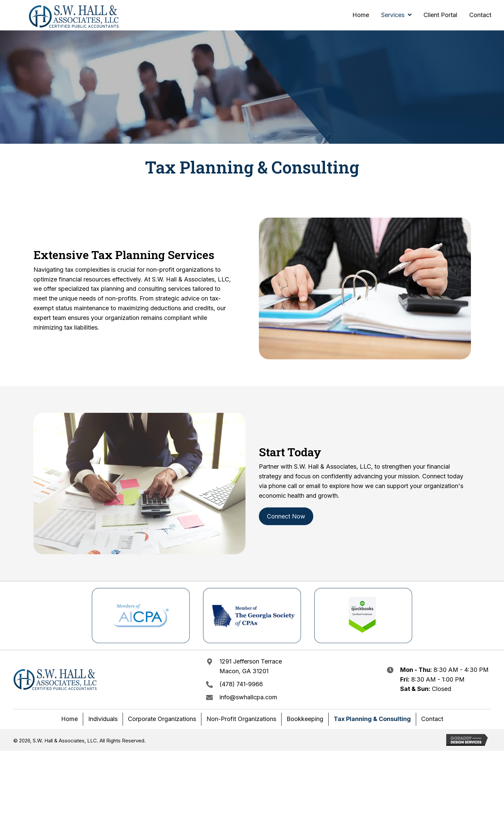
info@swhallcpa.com (248, 697)
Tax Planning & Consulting (372, 719)
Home (69, 719)
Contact (432, 719)
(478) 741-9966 (241, 684)
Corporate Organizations (162, 719)
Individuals (103, 719)
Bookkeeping (305, 719)
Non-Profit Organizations (241, 719)
